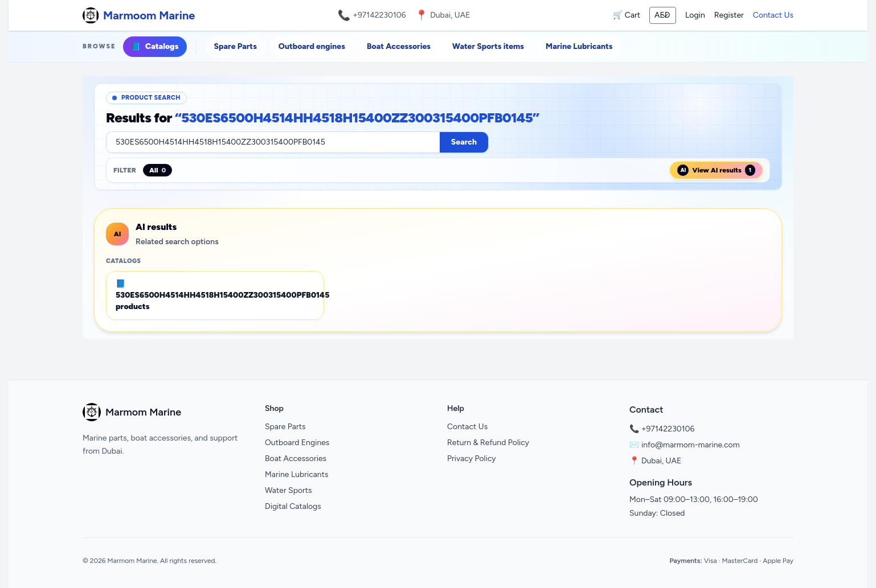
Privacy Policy (472, 459)
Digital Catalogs (293, 506)
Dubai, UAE (661, 461)
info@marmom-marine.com (691, 445)
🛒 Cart (627, 15)
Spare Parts (236, 46)
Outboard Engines (297, 443)
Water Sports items (488, 46)
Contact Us (773, 15)
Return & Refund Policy (488, 443)
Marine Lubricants (579, 46)
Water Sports (288, 490)
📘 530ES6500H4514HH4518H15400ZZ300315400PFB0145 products (220, 295)
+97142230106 (379, 15)
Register (729, 15)
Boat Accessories (399, 46)
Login (695, 15)
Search (464, 142)
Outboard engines (312, 46)
